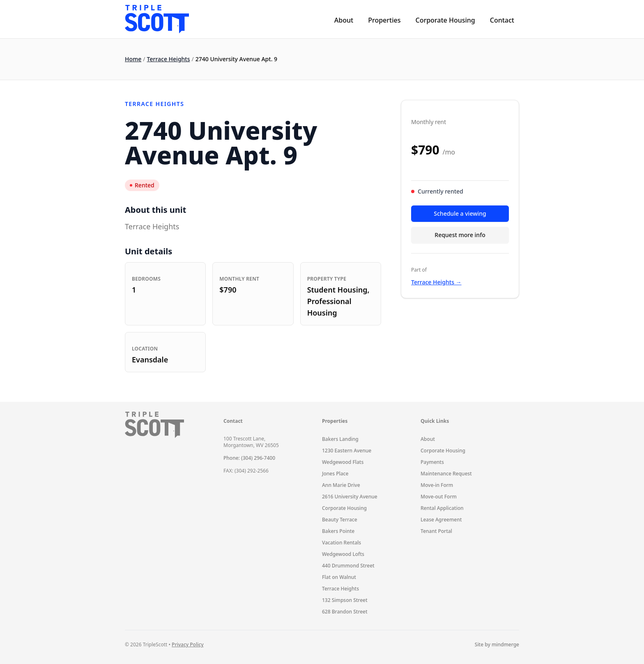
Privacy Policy (188, 644)
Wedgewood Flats (343, 462)
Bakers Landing (340, 439)
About (344, 20)
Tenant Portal (436, 531)
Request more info (460, 235)
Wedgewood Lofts (343, 554)
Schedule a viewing (460, 213)
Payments (432, 462)
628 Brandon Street (345, 612)
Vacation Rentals (342, 543)
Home (133, 59)
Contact (502, 20)
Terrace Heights (169, 59)
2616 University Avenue (350, 497)
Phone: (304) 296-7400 (249, 458)
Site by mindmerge (497, 645)
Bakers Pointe (338, 531)
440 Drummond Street (348, 566)
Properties (384, 20)
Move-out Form (439, 497)
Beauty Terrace (340, 520)
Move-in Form (437, 485)
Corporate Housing (445, 20)
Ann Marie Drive (341, 485)
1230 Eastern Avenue (347, 451)
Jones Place (335, 474)
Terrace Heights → (436, 282)
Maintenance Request (446, 474)
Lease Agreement (441, 520)
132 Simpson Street (345, 600)
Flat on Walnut (339, 577)
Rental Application (442, 508)
